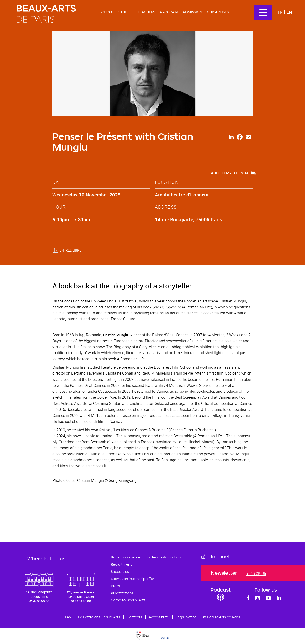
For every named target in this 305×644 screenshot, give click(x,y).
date (58, 182)
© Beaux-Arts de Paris (222, 617)
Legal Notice (186, 617)
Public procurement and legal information (146, 557)
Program (169, 12)
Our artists (218, 12)
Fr (280, 12)
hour (59, 207)
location (167, 182)
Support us (120, 571)
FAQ (68, 617)
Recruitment (121, 564)
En (289, 12)
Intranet (220, 557)
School (107, 12)
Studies (125, 12)
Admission (192, 12)
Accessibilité (159, 617)
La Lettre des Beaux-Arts (99, 617)
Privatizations (122, 593)
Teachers (146, 12)
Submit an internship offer (132, 579)
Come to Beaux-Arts (128, 600)
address (166, 207)
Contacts (134, 617)
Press (115, 586)
